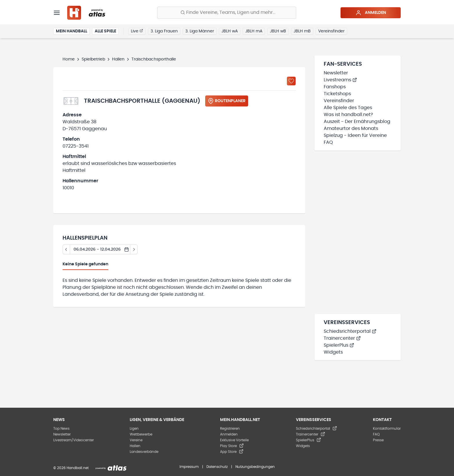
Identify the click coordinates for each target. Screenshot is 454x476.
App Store (232, 452)
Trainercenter (342, 338)
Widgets (333, 352)
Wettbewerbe (141, 434)
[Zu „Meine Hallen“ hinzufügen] (291, 81)
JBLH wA (230, 31)
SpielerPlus (339, 345)
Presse (378, 440)
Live (137, 31)
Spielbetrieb (93, 59)
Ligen (134, 429)
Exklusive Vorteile (234, 440)
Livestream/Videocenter (74, 440)
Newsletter (336, 73)
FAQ (328, 142)
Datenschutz (217, 467)
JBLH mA (254, 31)
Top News (61, 429)
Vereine (136, 440)
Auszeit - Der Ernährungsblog (357, 122)
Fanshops (335, 87)
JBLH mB (302, 31)
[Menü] (57, 13)
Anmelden (371, 13)
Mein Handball (72, 31)
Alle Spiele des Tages (348, 108)
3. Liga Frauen (164, 31)
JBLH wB (278, 31)
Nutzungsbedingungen (255, 467)
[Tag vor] (134, 249)
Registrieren (230, 429)
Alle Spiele (105, 31)
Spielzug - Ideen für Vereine (355, 135)
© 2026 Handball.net (71, 468)
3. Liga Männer (200, 31)
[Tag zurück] (66, 249)
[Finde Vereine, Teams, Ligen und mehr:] (227, 13)
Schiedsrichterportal (350, 331)
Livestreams (340, 80)
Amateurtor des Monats (351, 128)
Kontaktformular (387, 429)
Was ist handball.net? (348, 115)
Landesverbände (144, 452)
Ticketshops (337, 94)
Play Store (232, 446)
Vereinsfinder (331, 31)
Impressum (189, 467)
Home (69, 59)
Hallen (118, 59)
